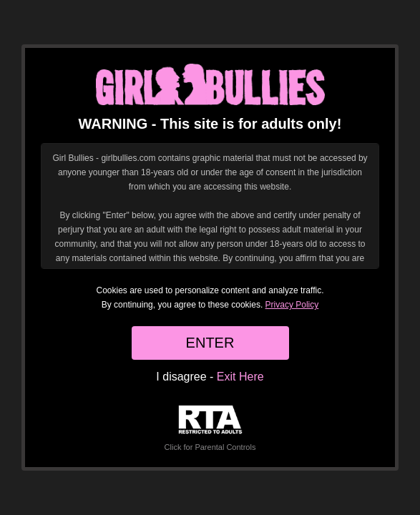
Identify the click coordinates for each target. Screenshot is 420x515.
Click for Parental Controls (210, 428)
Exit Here (240, 377)
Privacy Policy (292, 305)
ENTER (210, 343)
